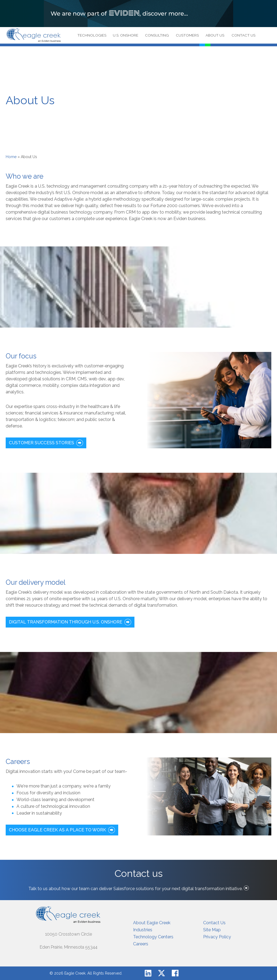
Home (11, 157)
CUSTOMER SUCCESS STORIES (42, 443)
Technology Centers (153, 937)
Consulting (157, 35)
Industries (143, 930)
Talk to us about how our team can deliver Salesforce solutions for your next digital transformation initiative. (139, 889)
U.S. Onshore (126, 35)
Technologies (92, 35)
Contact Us (243, 35)
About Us (215, 35)
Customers (187, 35)
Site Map (212, 930)
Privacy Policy (217, 937)
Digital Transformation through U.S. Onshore (66, 622)
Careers (141, 944)
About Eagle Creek (152, 923)
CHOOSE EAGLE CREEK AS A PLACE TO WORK (57, 830)
